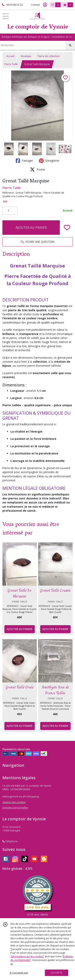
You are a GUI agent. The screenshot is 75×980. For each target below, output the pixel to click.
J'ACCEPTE (57, 973)
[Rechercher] (70, 45)
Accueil (10, 56)
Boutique (26, 56)
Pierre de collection (49, 56)
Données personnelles (15, 808)
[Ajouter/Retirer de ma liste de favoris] (67, 228)
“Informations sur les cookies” (27, 956)
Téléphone (10, 841)
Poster (38, 169)
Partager (24, 161)
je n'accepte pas (19, 973)
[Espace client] (45, 5)
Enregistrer (49, 161)
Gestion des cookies (14, 802)
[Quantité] (10, 211)
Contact (35, 5)
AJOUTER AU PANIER (31, 228)
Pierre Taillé (11, 64)
